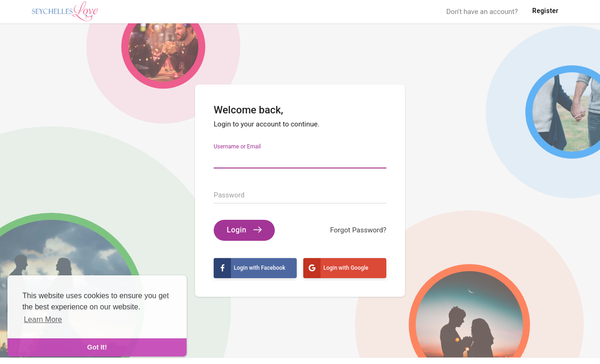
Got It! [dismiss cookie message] (97, 347)
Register (545, 11)
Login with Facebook (250, 268)
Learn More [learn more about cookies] (43, 319)
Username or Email (237, 146)
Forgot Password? (358, 230)
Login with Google (336, 268)
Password (229, 195)
